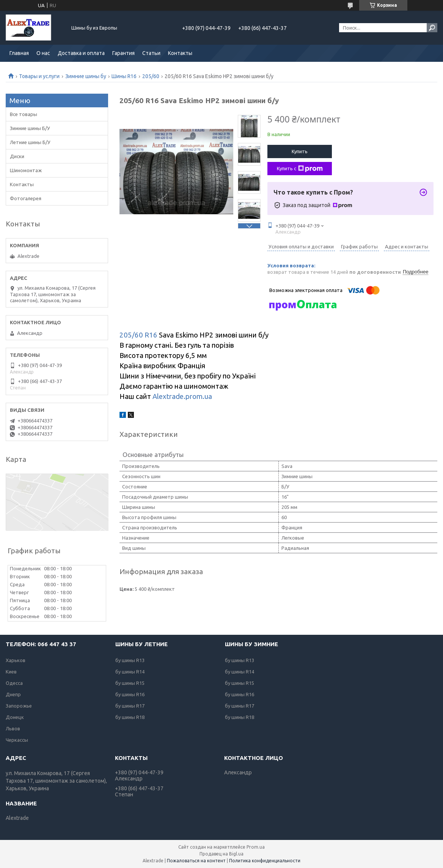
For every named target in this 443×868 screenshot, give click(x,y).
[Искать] (432, 28)
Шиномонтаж (26, 170)
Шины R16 (124, 76)
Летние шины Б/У (30, 142)
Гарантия (123, 53)
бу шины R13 (130, 660)
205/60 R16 (138, 335)
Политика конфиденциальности (265, 861)
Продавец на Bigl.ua (221, 854)
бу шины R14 (130, 672)
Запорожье (19, 706)
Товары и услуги (39, 76)
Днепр (13, 694)
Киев (11, 672)
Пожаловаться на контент (196, 861)
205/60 (151, 76)
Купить (300, 151)
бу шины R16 (130, 694)
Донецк (15, 717)
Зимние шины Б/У (30, 128)
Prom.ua (256, 847)
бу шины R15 (130, 683)
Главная (19, 53)
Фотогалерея (26, 198)
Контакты (180, 53)
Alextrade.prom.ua (182, 396)
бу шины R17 (130, 706)
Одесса (14, 683)
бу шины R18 (130, 717)
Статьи (151, 53)
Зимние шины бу (86, 76)
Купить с (300, 169)
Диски (17, 156)
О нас (43, 53)
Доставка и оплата (81, 53)
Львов (13, 728)
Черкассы (17, 740)
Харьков (16, 660)
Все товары (24, 114)
